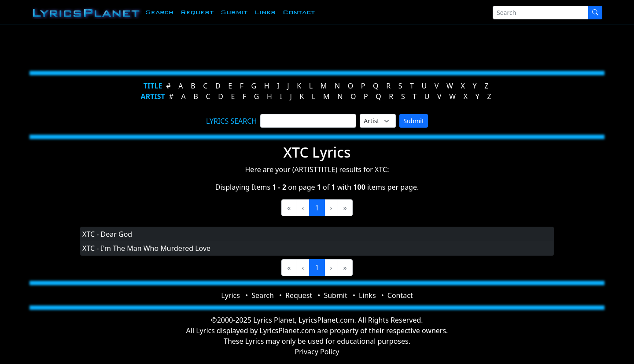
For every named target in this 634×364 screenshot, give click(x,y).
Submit (234, 12)
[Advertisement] (274, 46)
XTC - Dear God (107, 234)
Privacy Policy (317, 352)
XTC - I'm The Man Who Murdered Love (146, 248)
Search (159, 12)
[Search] (541, 13)
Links (265, 12)
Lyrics (230, 295)
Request (197, 12)
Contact (299, 12)
